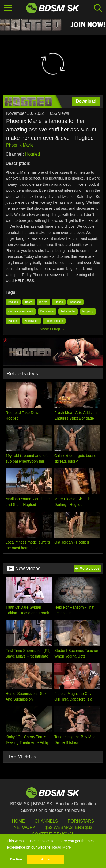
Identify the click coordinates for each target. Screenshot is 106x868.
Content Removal (53, 834)
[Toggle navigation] (8, 8)
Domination (47, 311)
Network (25, 828)
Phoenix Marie (20, 145)
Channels (46, 821)
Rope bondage (54, 321)
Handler (13, 321)
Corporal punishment (21, 311)
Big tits (43, 302)
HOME (18, 821)
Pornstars (81, 821)
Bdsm (29, 302)
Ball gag (13, 302)
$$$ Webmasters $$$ (69, 828)
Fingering (88, 311)
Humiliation (31, 321)
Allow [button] (46, 859)
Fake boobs (68, 311)
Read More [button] (61, 847)
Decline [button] (16, 859)
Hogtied (33, 154)
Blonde (59, 302)
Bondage (75, 302)
